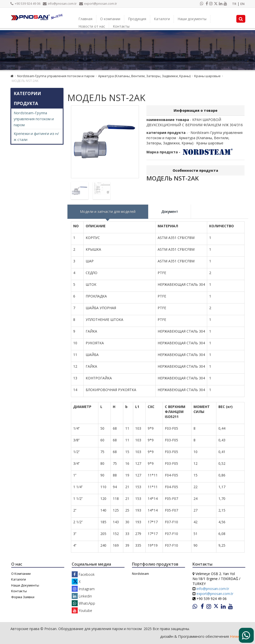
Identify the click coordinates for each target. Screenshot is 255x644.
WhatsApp (83, 603)
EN (242, 4)
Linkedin (82, 596)
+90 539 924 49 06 (25, 4)
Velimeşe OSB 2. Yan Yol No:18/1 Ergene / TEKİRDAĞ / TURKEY (216, 579)
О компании (110, 19)
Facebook (83, 574)
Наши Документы (25, 585)
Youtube (82, 611)
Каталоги (162, 19)
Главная (85, 19)
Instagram (83, 589)
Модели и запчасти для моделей (108, 211)
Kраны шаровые (207, 76)
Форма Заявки (23, 597)
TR (234, 4)
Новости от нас (92, 26)
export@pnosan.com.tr (98, 4)
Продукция (137, 19)
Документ (170, 211)
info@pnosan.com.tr (60, 4)
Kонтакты (121, 26)
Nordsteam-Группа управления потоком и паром (56, 76)
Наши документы (192, 19)
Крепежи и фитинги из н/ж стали (36, 136)
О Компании (21, 574)
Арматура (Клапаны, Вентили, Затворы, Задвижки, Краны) (144, 76)
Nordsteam (140, 574)
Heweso (237, 636)
